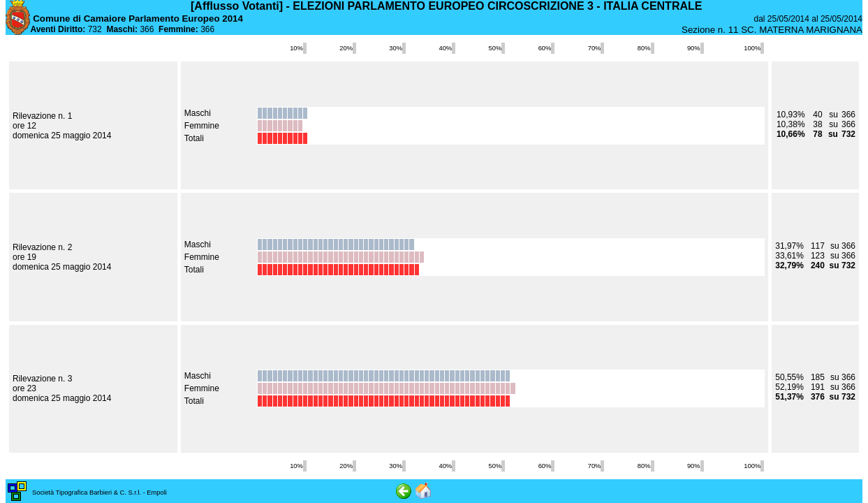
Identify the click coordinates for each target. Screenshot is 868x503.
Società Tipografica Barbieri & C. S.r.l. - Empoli (100, 493)
